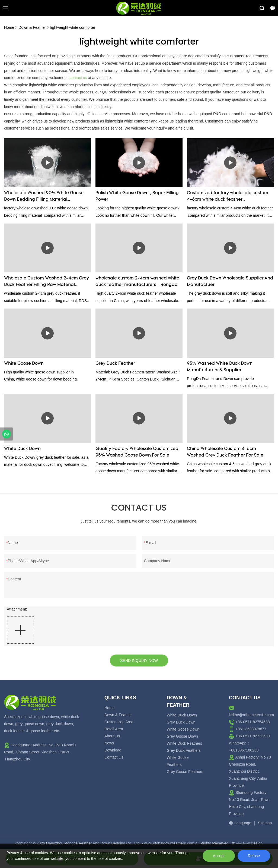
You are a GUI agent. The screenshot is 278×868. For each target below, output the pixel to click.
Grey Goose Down (182, 736)
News (109, 743)
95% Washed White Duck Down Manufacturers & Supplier (220, 367)
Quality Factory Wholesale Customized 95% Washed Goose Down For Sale (137, 452)
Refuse (254, 856)
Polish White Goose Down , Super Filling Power (137, 196)
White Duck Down (22, 449)
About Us (112, 736)
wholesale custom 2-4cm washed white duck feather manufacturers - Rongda (137, 282)
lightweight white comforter (73, 27)
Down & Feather (32, 27)
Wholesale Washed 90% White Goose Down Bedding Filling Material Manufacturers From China (44, 197)
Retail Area (114, 729)
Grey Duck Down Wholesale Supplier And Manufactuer (230, 282)
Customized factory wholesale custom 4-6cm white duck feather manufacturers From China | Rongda (228, 197)
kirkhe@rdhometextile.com (251, 715)
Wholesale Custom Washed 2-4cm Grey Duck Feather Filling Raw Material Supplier (47, 282)
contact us (78, 78)
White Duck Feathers (185, 743)
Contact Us (114, 757)
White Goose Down (24, 364)
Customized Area (119, 722)
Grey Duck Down (181, 722)
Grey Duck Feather (115, 364)
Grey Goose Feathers (185, 772)
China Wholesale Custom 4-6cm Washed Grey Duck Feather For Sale (225, 452)
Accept (219, 856)
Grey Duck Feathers (184, 750)
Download (113, 750)
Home (9, 27)
